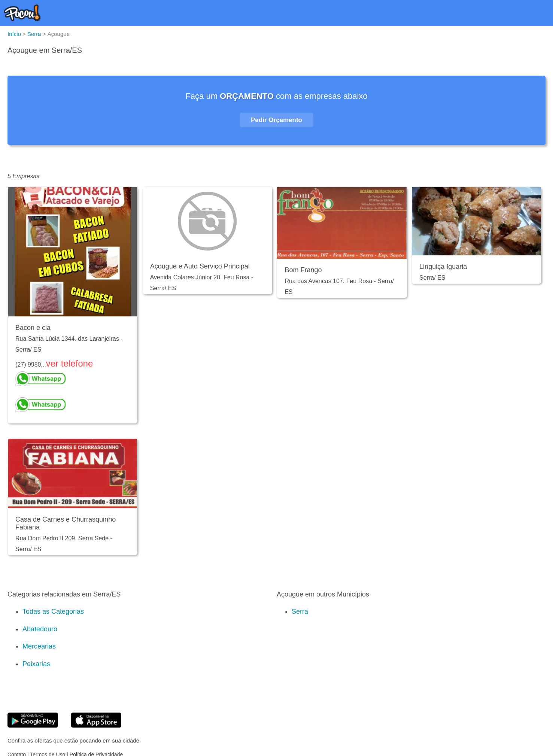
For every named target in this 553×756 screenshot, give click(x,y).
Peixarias (36, 664)
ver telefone (69, 363)
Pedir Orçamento (276, 120)
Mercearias (39, 646)
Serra (300, 611)
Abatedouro (40, 629)
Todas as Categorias (53, 611)
